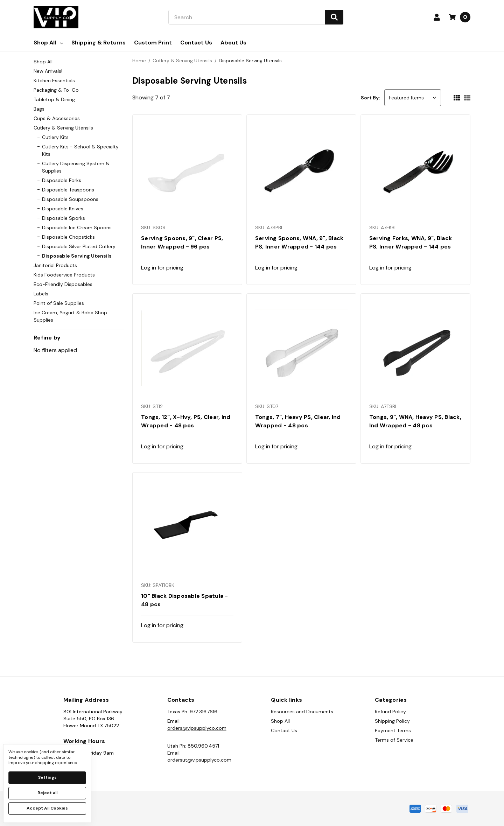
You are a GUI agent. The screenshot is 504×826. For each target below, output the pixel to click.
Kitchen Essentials (54, 80)
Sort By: (370, 98)
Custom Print (153, 43)
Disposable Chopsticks (68, 237)
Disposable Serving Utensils (77, 256)
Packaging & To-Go (56, 90)
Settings (47, 777)
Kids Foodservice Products (64, 275)
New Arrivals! (48, 71)
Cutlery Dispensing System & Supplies (76, 167)
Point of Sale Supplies (59, 303)
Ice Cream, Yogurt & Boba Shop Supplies (70, 316)
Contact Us (196, 43)
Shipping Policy (392, 721)
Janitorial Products (55, 265)
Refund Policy (390, 712)
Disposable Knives (63, 209)
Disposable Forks (62, 180)
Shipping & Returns (99, 43)
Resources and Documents (302, 712)
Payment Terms (393, 730)
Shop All (48, 43)
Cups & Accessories (57, 118)
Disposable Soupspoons (70, 199)
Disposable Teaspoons (68, 190)
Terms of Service (394, 740)
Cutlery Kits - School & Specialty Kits (80, 150)
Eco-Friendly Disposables (63, 284)
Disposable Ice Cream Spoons (77, 227)
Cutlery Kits (55, 137)
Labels (41, 294)
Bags (39, 109)
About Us (233, 43)
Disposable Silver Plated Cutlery (79, 246)
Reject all (47, 793)
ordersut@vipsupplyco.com (199, 760)
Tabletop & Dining (54, 99)
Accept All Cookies (47, 808)
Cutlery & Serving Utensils (63, 128)
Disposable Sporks (64, 218)
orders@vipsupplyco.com (197, 728)
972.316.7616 (204, 712)
